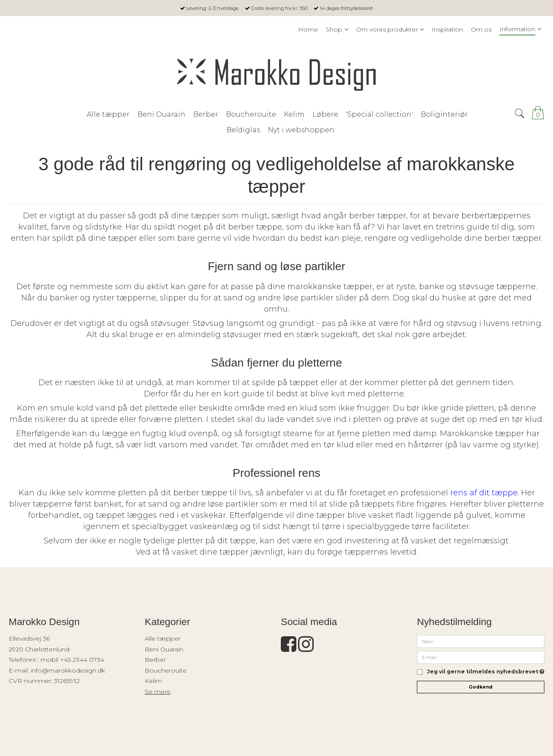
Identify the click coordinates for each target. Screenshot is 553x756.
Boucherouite (166, 670)
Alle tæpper (163, 638)
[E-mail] (481, 657)
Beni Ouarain (164, 649)
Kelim (153, 681)
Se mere (158, 692)
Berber (155, 660)
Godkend (481, 687)
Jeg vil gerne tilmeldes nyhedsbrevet (486, 672)
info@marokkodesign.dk (68, 670)
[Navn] (481, 641)
